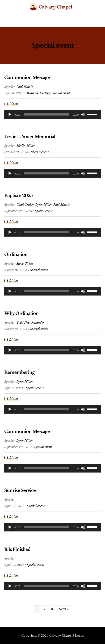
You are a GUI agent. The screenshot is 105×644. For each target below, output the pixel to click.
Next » (63, 609)
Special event (61, 93)
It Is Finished (17, 549)
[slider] (47, 114)
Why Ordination (21, 313)
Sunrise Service (20, 490)
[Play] (10, 114)
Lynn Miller (44, 205)
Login (79, 636)
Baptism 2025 (18, 196)
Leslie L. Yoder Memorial (30, 137)
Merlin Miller (26, 146)
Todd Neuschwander (30, 323)
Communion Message (27, 77)
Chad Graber (25, 205)
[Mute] (83, 114)
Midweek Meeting (38, 93)
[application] (52, 114)
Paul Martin (25, 87)
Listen (14, 104)
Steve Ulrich (25, 264)
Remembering (19, 372)
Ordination (16, 254)
